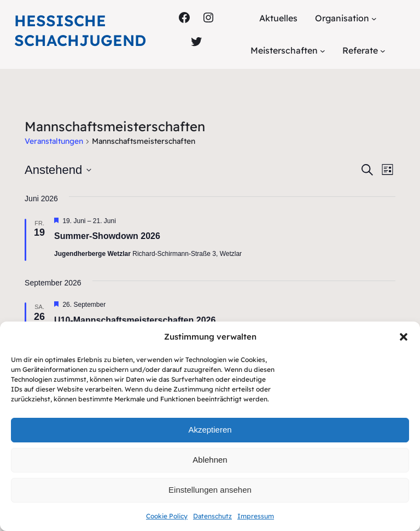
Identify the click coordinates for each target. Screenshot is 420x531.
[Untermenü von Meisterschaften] (323, 51)
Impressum (256, 516)
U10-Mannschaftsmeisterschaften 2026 (135, 320)
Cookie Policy (167, 516)
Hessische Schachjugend (80, 30)
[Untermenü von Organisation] (374, 19)
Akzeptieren (210, 430)
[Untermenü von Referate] (383, 51)
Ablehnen (210, 460)
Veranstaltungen (54, 141)
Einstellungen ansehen (210, 490)
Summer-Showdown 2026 (107, 236)
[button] (404, 337)
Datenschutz (212, 516)
